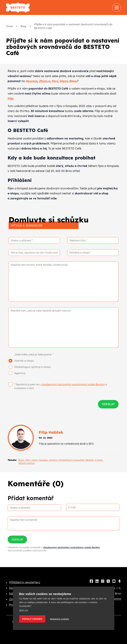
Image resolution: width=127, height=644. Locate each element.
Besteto (90, 460)
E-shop (99, 460)
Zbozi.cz (45, 81)
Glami (63, 81)
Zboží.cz (53, 460)
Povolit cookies (32, 619)
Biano (21, 460)
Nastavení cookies (59, 619)
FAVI (28, 460)
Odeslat (17, 539)
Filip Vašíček (51, 432)
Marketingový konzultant (72, 460)
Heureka (43, 460)
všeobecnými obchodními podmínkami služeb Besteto (73, 384)
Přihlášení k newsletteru (25, 582)
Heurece (31, 81)
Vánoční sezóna (26, 463)
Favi (55, 81)
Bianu (73, 81)
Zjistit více (24, 610)
